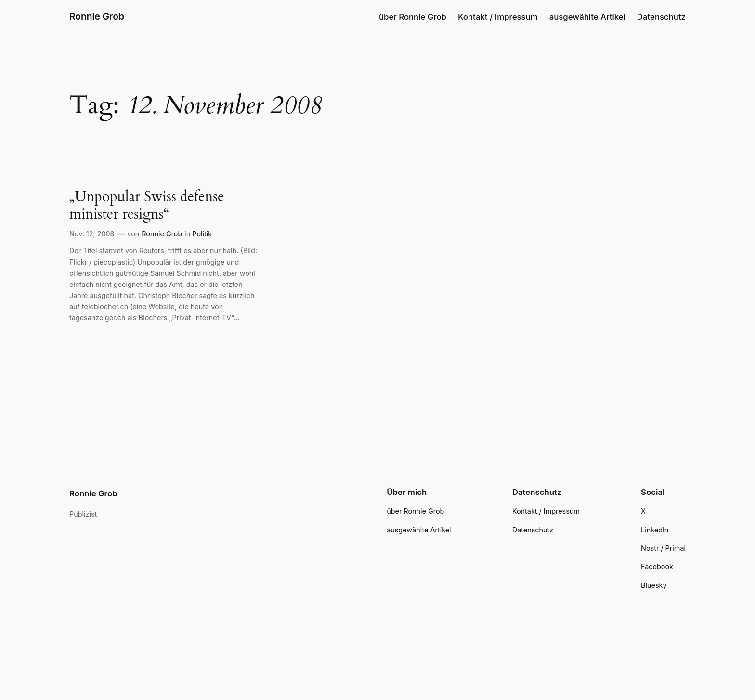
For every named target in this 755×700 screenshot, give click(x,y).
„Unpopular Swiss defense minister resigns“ (147, 206)
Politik (202, 234)
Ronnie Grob (97, 16)
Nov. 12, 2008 (92, 234)
